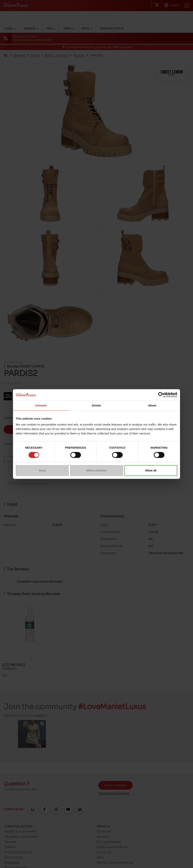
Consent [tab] (41, 405)
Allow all (151, 470)
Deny (42, 470)
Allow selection (96, 470)
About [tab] (152, 405)
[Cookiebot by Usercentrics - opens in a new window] (161, 395)
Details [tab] (96, 405)
